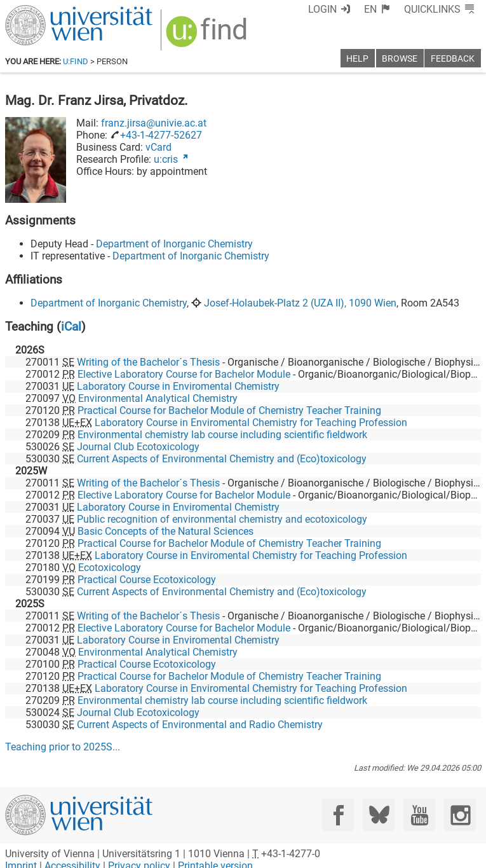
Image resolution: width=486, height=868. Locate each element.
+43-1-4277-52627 (161, 135)
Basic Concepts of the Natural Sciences (165, 531)
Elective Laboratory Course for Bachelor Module (184, 374)
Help (357, 59)
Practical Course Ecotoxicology (147, 580)
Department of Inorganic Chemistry (174, 244)
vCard (159, 147)
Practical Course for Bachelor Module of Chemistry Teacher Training (229, 410)
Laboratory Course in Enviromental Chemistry (178, 386)
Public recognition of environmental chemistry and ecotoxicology (222, 519)
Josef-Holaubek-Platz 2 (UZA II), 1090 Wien (300, 303)
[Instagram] (460, 815)
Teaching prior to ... (63, 747)
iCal (71, 327)
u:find (76, 61)
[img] (208, 36)
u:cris (166, 159)
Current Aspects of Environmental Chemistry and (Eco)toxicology (222, 459)
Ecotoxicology (110, 568)
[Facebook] (338, 815)
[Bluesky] (379, 815)
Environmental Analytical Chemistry (158, 398)
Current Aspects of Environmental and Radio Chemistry (200, 725)
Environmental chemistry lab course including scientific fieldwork (222, 435)
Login (322, 9)
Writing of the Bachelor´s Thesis (148, 362)
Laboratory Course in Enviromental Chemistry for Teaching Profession (251, 423)
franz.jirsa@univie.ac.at (154, 123)
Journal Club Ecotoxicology (138, 447)
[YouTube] (420, 815)
